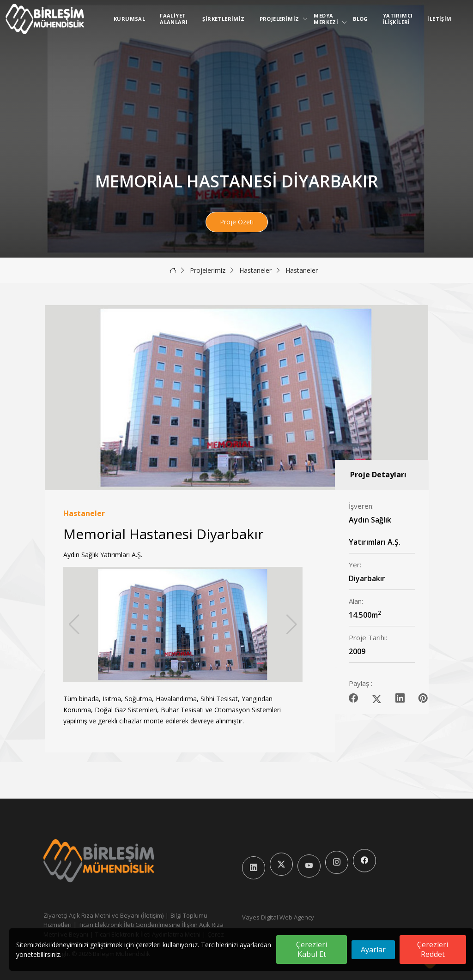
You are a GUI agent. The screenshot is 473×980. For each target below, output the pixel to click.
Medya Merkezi (328, 19)
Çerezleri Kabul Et (312, 949)
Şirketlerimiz (223, 19)
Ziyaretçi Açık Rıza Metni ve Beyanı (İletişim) (103, 915)
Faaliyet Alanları (174, 19)
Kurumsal (129, 19)
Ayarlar (373, 950)
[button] (292, 625)
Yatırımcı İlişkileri (398, 19)
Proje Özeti (237, 222)
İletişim (439, 19)
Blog (361, 19)
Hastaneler (255, 270)
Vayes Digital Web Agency (278, 917)
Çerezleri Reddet (433, 949)
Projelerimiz (281, 19)
